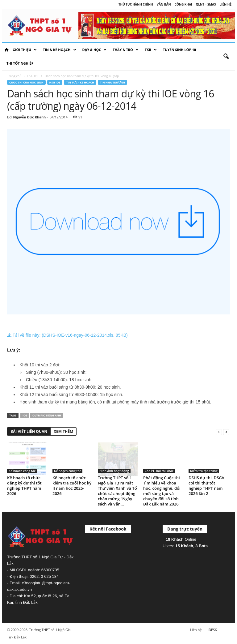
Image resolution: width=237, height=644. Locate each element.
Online (181, 539)
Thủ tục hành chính (136, 4)
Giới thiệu (25, 50)
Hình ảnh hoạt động (114, 471)
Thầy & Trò (126, 50)
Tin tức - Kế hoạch (80, 82)
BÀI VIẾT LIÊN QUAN (29, 431)
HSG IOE (33, 76)
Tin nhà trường (112, 82)
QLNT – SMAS (206, 4)
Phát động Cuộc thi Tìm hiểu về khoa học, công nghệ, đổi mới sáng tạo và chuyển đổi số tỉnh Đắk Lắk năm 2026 (162, 491)
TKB (151, 50)
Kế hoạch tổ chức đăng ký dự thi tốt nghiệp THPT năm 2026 (24, 486)
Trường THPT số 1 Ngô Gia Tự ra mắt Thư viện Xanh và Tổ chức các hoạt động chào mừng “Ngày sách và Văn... (117, 491)
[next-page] (226, 432)
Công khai (183, 4)
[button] (226, 57)
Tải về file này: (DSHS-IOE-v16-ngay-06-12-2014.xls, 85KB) (67, 335)
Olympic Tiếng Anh (47, 415)
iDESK (212, 630)
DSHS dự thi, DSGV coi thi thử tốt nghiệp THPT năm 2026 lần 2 (206, 486)
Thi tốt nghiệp (20, 63)
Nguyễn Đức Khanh (29, 117)
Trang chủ (14, 76)
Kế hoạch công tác (22, 471)
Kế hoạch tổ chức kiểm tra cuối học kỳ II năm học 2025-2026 (72, 486)
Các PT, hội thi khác (159, 471)
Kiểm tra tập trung (204, 471)
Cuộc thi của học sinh (26, 82)
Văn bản (164, 4)
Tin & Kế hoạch (59, 50)
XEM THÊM (63, 431)
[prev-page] (219, 432)
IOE (25, 415)
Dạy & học (95, 50)
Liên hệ (225, 4)
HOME (6, 50)
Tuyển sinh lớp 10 (179, 50)
